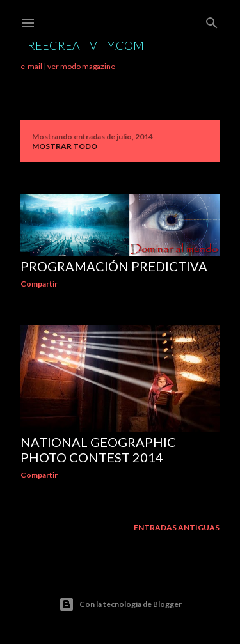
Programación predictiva (114, 266)
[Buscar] (212, 20)
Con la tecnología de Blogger (120, 604)
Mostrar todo (65, 146)
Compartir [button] (39, 284)
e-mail (31, 66)
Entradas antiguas (177, 527)
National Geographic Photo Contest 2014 (98, 450)
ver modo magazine (81, 66)
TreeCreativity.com (82, 45)
